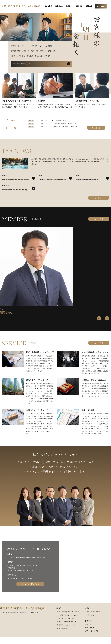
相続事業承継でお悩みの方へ (30, 65)
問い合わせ (101, 6)
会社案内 (69, 6)
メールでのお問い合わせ (30, 591)
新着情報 (79, 6)
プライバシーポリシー (92, 638)
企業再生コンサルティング (66, 625)
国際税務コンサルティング (66, 632)
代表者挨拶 (48, 6)
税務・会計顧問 (62, 635)
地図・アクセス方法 (93, 619)
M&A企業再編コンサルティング (68, 622)
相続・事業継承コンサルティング (68, 619)
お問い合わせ (90, 635)
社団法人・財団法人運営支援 (67, 629)
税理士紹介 (90, 622)
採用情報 (89, 6)
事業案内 (58, 6)
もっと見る (96, 130)
